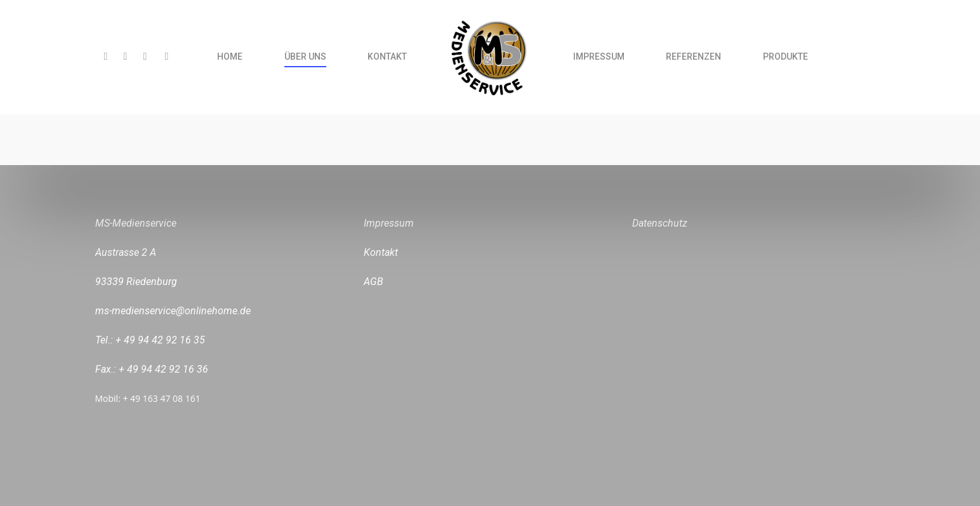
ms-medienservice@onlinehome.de (173, 311)
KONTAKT (387, 57)
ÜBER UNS (305, 57)
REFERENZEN (693, 57)
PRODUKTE (785, 57)
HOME (230, 57)
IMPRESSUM (599, 57)
